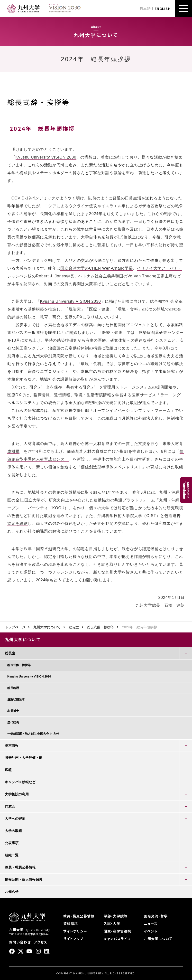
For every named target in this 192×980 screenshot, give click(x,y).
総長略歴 (13, 688)
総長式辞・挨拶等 (101, 627)
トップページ (15, 627)
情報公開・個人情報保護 (24, 879)
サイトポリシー (75, 931)
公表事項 (12, 843)
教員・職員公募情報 (20, 867)
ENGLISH (163, 9)
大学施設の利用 (17, 794)
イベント (151, 931)
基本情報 (12, 745)
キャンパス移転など (20, 782)
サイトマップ (73, 939)
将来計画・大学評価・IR (24, 758)
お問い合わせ (20, 942)
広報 (8, 770)
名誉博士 (13, 711)
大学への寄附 (15, 819)
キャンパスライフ (117, 939)
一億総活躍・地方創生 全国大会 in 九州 (33, 734)
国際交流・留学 (156, 916)
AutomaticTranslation (186, 490)
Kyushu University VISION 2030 (46, 157)
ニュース (151, 923)
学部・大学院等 (116, 916)
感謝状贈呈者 (16, 699)
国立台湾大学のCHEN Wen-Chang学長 (96, 268)
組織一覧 (12, 855)
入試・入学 (112, 923)
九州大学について (47, 627)
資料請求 (71, 923)
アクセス (41, 942)
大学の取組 (13, 831)
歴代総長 (13, 722)
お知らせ (12, 892)
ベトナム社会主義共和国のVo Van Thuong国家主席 (126, 276)
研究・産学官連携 (117, 931)
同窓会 (10, 806)
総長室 (74, 627)
